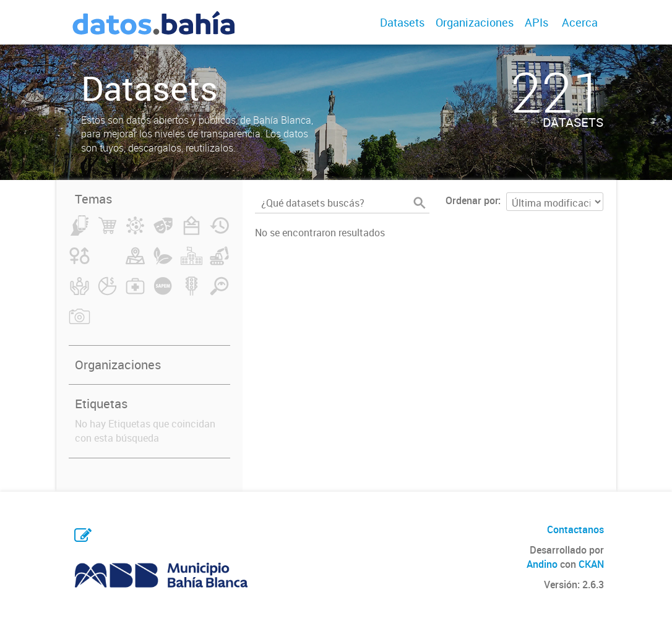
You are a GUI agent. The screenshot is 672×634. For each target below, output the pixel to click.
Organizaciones (475, 22)
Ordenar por (472, 200)
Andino (542, 564)
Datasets (402, 22)
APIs (536, 22)
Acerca (580, 22)
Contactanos (575, 529)
